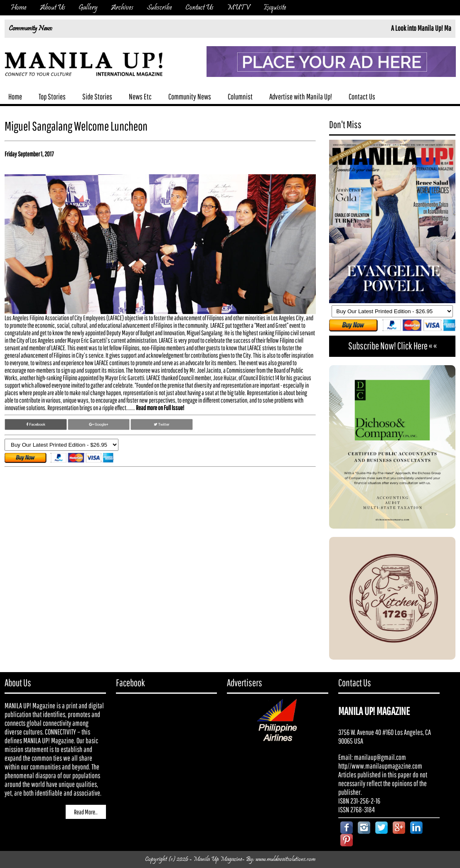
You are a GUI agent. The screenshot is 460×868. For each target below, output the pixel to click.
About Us (53, 8)
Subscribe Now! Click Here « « (392, 346)
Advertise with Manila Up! (301, 96)
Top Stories (52, 96)
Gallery (88, 8)
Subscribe (159, 8)
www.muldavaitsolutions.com (285, 859)
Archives (122, 8)
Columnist (240, 96)
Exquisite (275, 8)
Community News (190, 96)
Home (19, 8)
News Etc (140, 96)
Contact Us (199, 8)
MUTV (239, 8)
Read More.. (86, 812)
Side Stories (97, 96)
